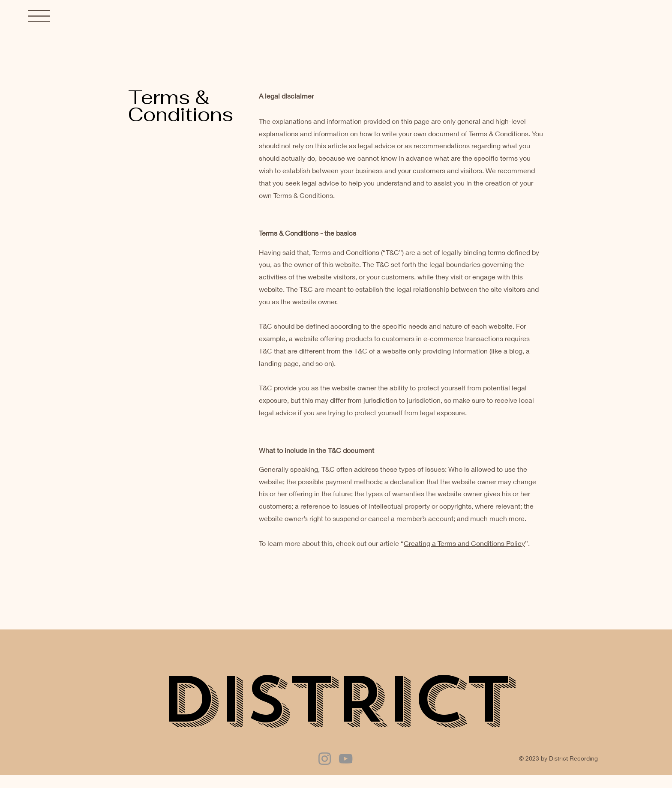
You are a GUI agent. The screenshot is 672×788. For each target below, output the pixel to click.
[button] (39, 16)
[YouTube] (346, 759)
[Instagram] (325, 759)
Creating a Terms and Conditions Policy (464, 543)
